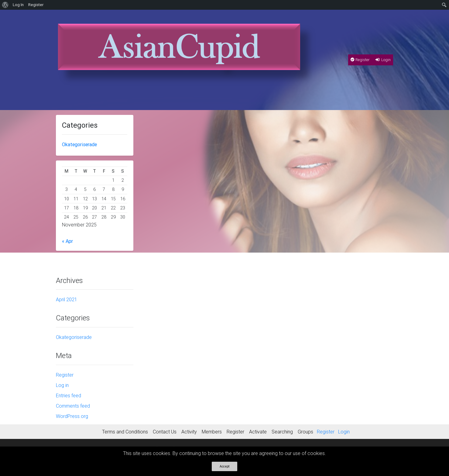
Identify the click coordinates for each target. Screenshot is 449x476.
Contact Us (165, 432)
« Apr (67, 241)
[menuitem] (5, 5)
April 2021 (67, 299)
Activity (189, 432)
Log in (62, 385)
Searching (282, 432)
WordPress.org (72, 416)
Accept (224, 466)
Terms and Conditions (125, 432)
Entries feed (69, 395)
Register (360, 60)
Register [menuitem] (36, 5)
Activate (258, 432)
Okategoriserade (79, 144)
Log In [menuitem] (18, 5)
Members (212, 432)
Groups (305, 432)
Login (383, 60)
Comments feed (73, 406)
